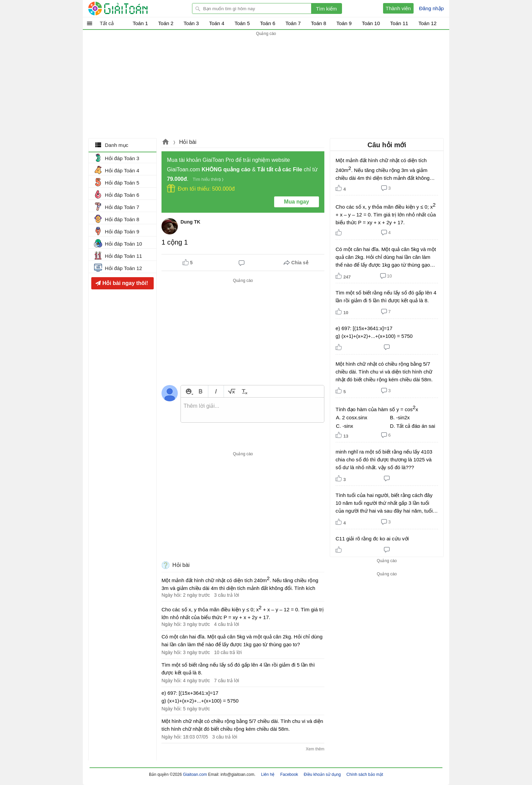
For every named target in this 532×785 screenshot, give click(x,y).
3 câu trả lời (227, 595)
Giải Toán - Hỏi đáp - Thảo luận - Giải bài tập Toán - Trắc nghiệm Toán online (131, 8)
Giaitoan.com (166, 142)
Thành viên (398, 8)
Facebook (289, 774)
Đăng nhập (431, 8)
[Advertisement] (266, 85)
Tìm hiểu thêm (207, 179)
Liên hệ (268, 774)
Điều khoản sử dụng (322, 774)
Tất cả (107, 23)
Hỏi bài (188, 142)
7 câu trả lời (227, 681)
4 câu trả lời (227, 624)
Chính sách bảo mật (365, 774)
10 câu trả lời (228, 652)
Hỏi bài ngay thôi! (125, 283)
